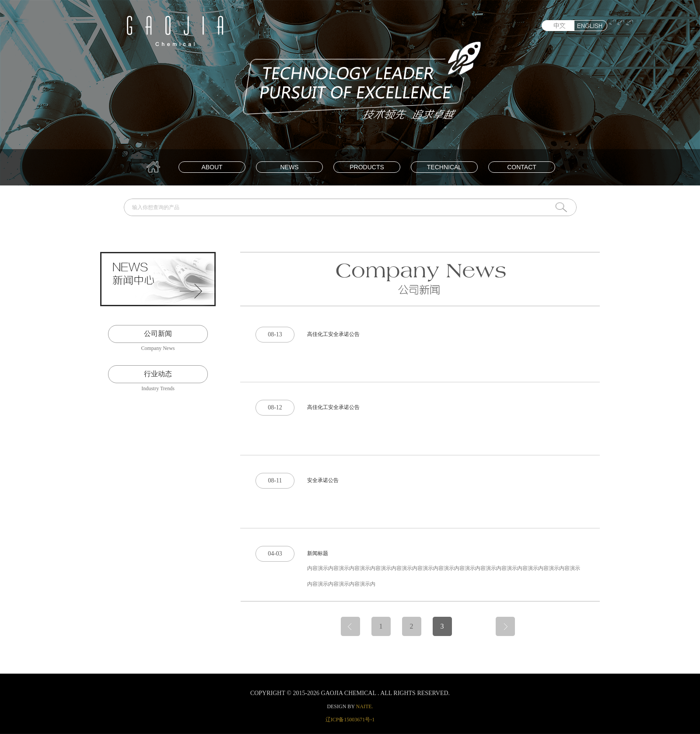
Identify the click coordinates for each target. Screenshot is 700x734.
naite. (365, 706)
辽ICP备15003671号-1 (350, 720)
